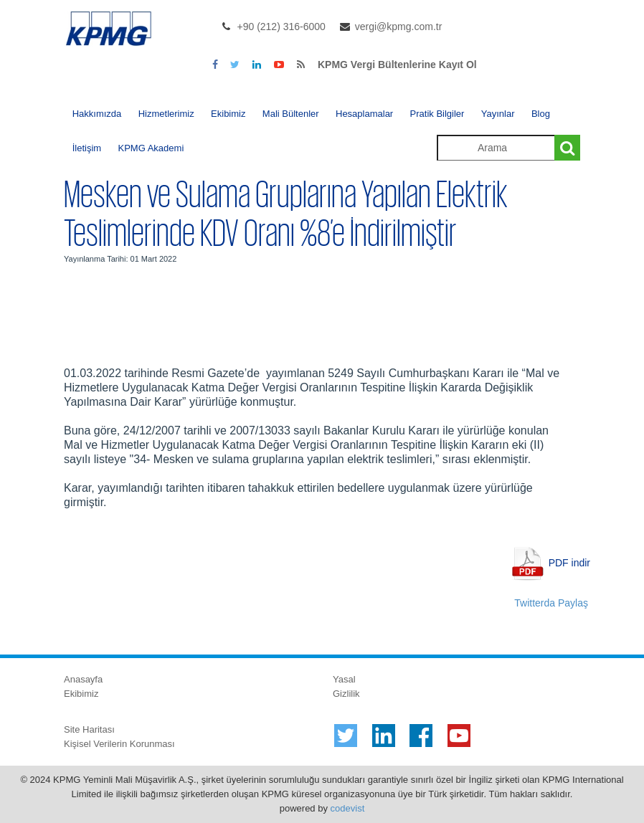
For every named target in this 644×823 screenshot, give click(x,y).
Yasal (344, 679)
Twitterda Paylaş (551, 603)
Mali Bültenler (291, 114)
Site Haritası (89, 729)
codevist (348, 808)
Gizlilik (346, 694)
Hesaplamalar (364, 114)
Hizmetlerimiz (166, 114)
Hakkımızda (97, 114)
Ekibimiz (228, 114)
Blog (541, 114)
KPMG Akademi (151, 148)
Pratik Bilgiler (437, 114)
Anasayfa (83, 679)
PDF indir (569, 563)
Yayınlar (498, 114)
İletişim (87, 148)
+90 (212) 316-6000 (281, 27)
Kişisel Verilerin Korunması (119, 744)
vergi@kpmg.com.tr (399, 27)
